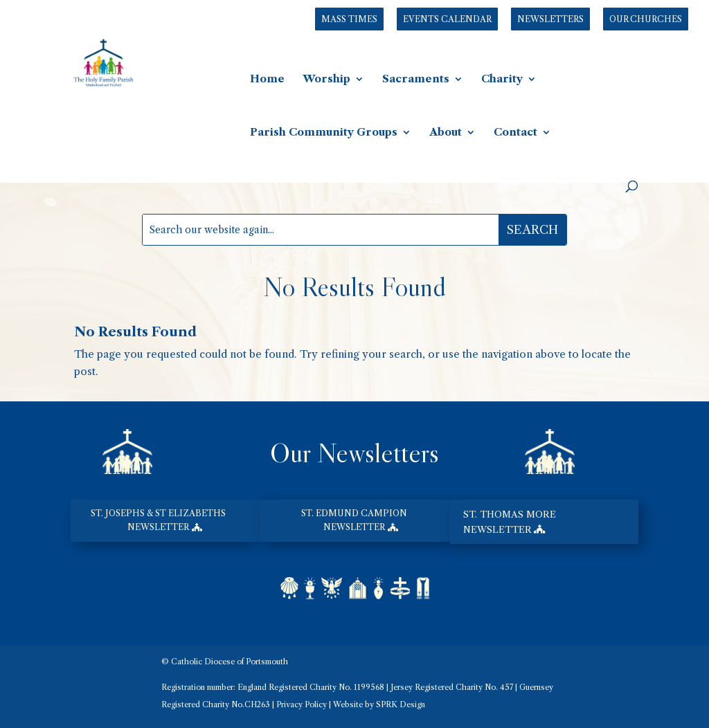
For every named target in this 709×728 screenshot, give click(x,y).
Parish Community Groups (324, 133)
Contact (515, 133)
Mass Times (349, 19)
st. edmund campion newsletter (354, 520)
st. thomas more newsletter (510, 522)
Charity (502, 80)
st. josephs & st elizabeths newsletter (158, 520)
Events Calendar (447, 19)
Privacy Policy (302, 704)
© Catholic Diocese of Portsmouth (225, 662)
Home (267, 80)
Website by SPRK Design (379, 704)
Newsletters (550, 19)
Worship (326, 80)
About (446, 133)
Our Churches (646, 19)
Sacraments (416, 80)
